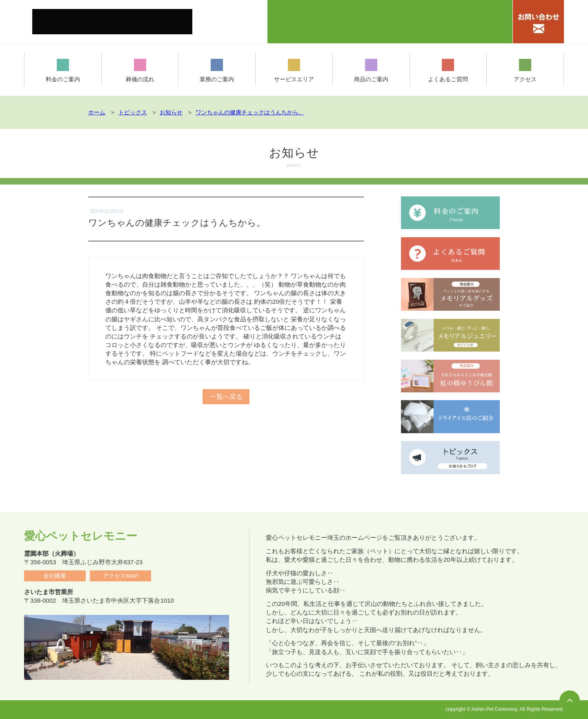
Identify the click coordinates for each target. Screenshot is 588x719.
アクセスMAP (120, 576)
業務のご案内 (217, 71)
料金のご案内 (63, 71)
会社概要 (55, 576)
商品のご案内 (371, 71)
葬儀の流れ (140, 71)
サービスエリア (294, 71)
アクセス (525, 71)
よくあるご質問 (448, 71)
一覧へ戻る (226, 391)
